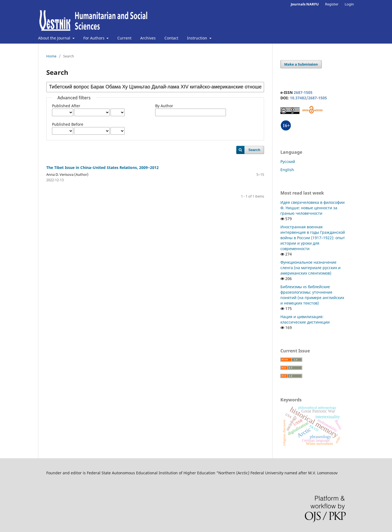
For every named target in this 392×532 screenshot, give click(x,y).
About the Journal (55, 38)
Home (51, 56)
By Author (164, 106)
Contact (171, 38)
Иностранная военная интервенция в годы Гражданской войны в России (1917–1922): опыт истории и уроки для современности (313, 238)
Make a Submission (301, 64)
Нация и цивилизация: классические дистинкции (305, 319)
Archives (148, 38)
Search (254, 150)
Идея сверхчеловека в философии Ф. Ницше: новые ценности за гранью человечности (313, 208)
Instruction (198, 38)
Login (349, 4)
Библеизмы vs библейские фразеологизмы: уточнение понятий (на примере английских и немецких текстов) (312, 295)
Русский (288, 162)
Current (124, 38)
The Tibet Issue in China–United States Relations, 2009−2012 (102, 167)
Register (332, 4)
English (287, 170)
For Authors (94, 38)
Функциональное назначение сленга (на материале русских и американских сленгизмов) (310, 268)
